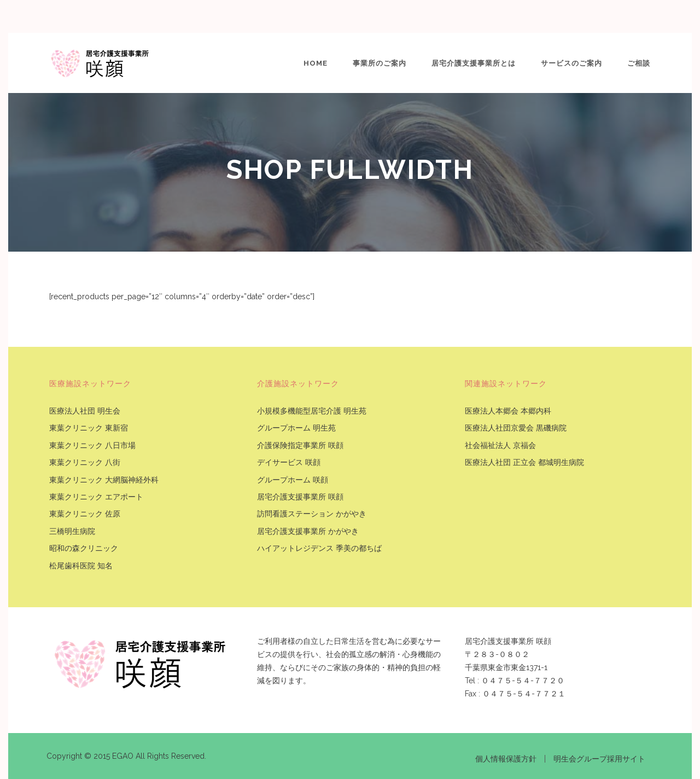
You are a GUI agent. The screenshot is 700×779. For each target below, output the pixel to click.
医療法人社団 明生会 (85, 411)
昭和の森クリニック (84, 548)
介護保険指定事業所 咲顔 (300, 446)
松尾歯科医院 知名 (81, 566)
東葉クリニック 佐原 (85, 514)
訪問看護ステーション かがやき (312, 514)
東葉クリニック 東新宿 (89, 428)
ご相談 (639, 63)
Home (316, 63)
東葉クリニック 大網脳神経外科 (104, 480)
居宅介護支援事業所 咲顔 (300, 497)
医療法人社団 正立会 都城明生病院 (524, 463)
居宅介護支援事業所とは (474, 63)
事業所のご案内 (380, 63)
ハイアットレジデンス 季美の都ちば (319, 548)
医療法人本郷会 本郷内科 (508, 411)
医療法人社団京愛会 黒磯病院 (516, 428)
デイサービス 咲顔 (289, 463)
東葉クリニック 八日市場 (92, 446)
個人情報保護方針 (506, 759)
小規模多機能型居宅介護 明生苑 (312, 411)
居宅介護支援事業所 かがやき (308, 531)
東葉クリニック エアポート (96, 497)
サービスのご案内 (571, 63)
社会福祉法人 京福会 (500, 446)
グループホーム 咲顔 (293, 480)
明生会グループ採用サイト (599, 759)
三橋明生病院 (72, 531)
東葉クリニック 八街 (85, 463)
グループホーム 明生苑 (296, 428)
